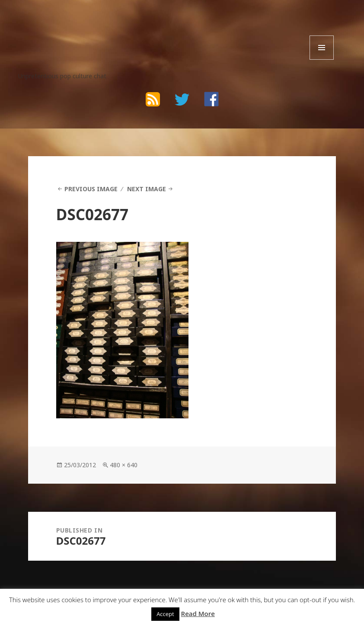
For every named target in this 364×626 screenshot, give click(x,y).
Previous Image (91, 189)
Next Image (147, 189)
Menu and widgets (322, 59)
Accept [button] (165, 614)
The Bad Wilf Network (87, 26)
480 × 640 (124, 465)
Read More (198, 613)
